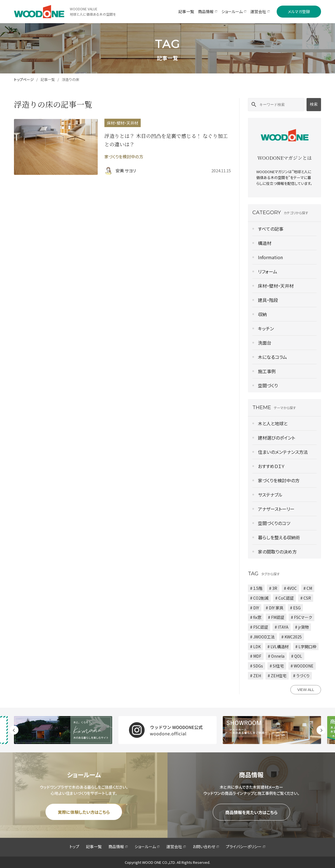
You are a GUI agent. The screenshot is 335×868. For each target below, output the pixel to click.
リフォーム (268, 271)
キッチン (266, 328)
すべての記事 (271, 229)
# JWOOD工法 (262, 637)
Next (321, 730)
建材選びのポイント (277, 438)
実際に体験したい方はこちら (84, 812)
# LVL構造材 (278, 647)
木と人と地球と (273, 423)
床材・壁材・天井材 (276, 286)
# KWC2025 (292, 637)
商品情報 (118, 846)
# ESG (295, 608)
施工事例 (267, 371)
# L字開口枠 (306, 647)
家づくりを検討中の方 (279, 480)
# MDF (256, 656)
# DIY (255, 608)
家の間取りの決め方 (277, 552)
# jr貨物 (302, 627)
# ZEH (256, 676)
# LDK (255, 647)
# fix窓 (256, 617)
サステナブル (270, 495)
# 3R (273, 588)
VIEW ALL (306, 690)
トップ (74, 846)
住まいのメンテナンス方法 (283, 452)
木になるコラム (272, 357)
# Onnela (276, 656)
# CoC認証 (284, 598)
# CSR (306, 598)
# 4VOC (290, 588)
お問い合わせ (206, 846)
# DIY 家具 (275, 608)
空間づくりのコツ (274, 523)
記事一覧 (48, 79)
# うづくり (301, 676)
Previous (14, 730)
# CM (308, 588)
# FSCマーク (301, 617)
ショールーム (147, 846)
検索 (314, 104)
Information (270, 257)
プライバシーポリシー (246, 846)
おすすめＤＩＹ (271, 466)
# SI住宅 (277, 666)
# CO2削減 (259, 598)
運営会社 (176, 846)
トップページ (24, 79)
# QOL (297, 656)
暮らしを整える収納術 (279, 537)
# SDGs (257, 666)
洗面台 (265, 343)
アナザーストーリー (276, 509)
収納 (262, 314)
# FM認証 (276, 617)
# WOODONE (302, 666)
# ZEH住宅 (277, 676)
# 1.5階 (256, 588)
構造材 (265, 243)
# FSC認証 (259, 627)
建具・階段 (268, 300)
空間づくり (268, 385)
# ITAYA (282, 627)
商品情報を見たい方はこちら (251, 812)
